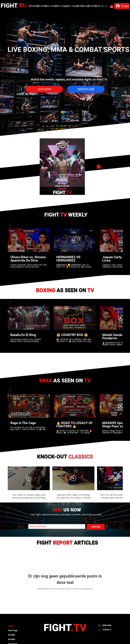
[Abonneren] (29, 240)
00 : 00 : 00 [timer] (21, 308)
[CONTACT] (108, 630)
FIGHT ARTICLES (67, 543)
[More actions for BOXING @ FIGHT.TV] (11, 302)
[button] (112, 6)
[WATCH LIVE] (86, 89)
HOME (11, 626)
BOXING (12, 635)
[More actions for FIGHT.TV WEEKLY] (11, 224)
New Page (13, 630)
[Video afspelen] (75, 240)
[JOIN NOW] (44, 89)
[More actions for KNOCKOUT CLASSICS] (11, 463)
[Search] (106, 6)
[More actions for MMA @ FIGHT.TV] (11, 390)
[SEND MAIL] (108, 625)
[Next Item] (99, 167)
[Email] (56, 526)
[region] (17, 308)
